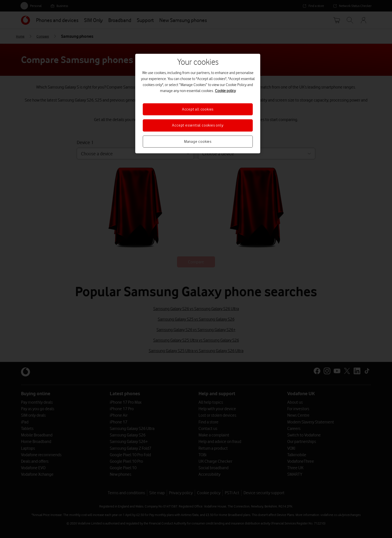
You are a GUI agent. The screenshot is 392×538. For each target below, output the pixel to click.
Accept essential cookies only (198, 125)
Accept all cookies (198, 109)
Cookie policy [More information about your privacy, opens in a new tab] (225, 91)
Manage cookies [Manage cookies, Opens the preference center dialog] (198, 142)
